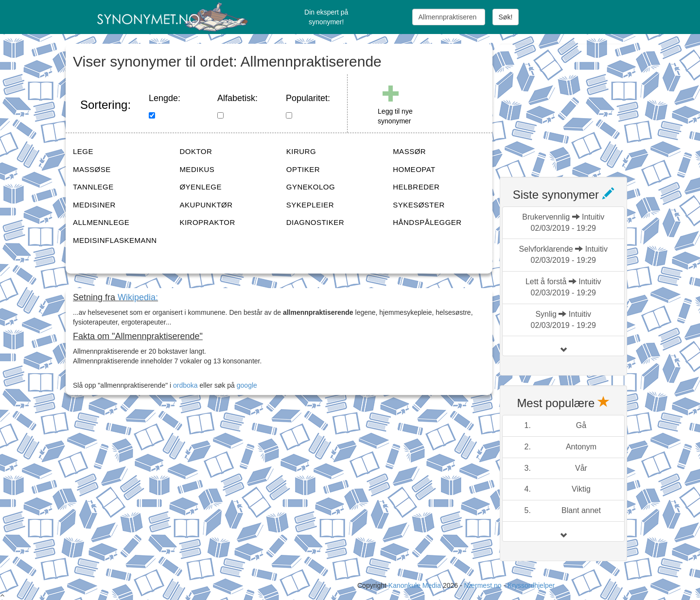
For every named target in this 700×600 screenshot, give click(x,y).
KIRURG (301, 151)
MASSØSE (92, 169)
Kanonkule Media (416, 585)
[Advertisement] (573, 104)
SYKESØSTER (419, 205)
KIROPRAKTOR (207, 222)
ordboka (184, 385)
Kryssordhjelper (531, 585)
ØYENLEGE (201, 187)
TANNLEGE (93, 187)
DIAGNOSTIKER (315, 222)
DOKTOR (196, 151)
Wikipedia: (138, 297)
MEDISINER (94, 205)
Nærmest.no (482, 585)
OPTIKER (303, 169)
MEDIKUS (197, 169)
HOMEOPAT (414, 169)
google (247, 385)
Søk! (506, 17)
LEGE (83, 151)
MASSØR (409, 151)
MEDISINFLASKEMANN (115, 240)
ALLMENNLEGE (101, 222)
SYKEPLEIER (310, 205)
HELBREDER (416, 187)
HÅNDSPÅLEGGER (427, 222)
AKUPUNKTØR (206, 205)
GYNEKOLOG (311, 187)
